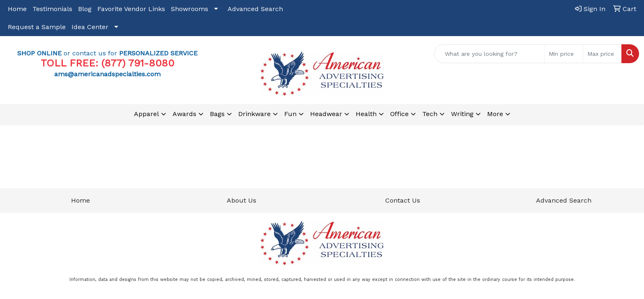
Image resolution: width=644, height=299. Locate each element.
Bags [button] (217, 114)
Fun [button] (290, 114)
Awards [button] (184, 114)
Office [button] (399, 114)
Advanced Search (255, 9)
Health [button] (366, 114)
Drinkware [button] (254, 114)
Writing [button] (462, 114)
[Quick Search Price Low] (564, 54)
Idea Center (90, 27)
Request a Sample (37, 27)
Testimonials (52, 9)
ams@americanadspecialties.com (107, 74)
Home (17, 9)
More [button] (495, 114)
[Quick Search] (489, 54)
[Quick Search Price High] (602, 54)
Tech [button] (430, 114)
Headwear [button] (326, 114)
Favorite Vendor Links (131, 9)
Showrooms (190, 9)
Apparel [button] (146, 114)
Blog (85, 9)
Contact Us (403, 200)
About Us (241, 200)
